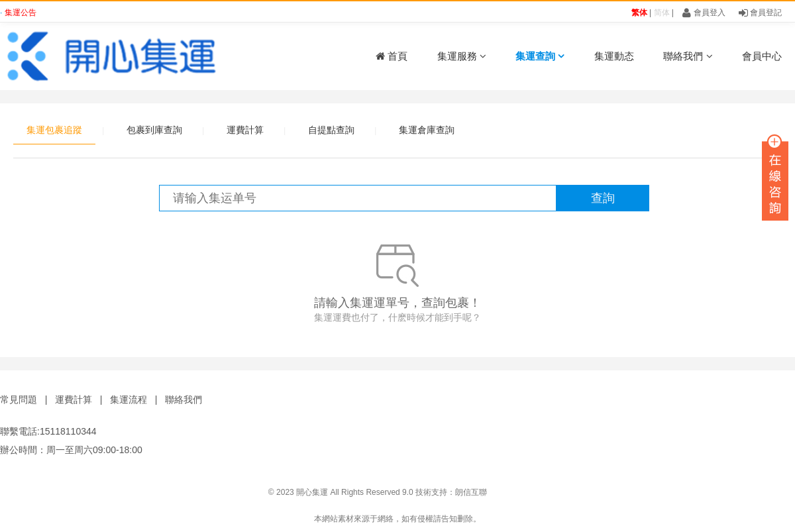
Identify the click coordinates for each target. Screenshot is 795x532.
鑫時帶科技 (775, 492)
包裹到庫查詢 (154, 130)
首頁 (392, 56)
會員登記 (760, 13)
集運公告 (21, 13)
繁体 (639, 13)
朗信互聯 (471, 492)
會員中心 (762, 56)
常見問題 (19, 399)
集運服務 (462, 56)
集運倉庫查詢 (427, 130)
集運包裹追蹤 (54, 130)
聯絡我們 (688, 56)
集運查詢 (540, 56)
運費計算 (245, 130)
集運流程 (129, 399)
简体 (662, 13)
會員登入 (704, 13)
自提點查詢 (331, 130)
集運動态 (614, 56)
